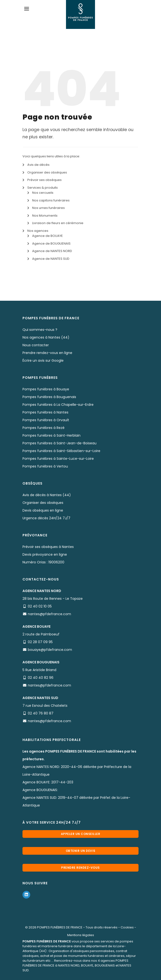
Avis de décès (38, 165)
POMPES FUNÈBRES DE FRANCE (60, 927)
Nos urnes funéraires (48, 208)
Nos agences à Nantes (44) (46, 337)
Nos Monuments (45, 216)
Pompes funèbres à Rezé (44, 428)
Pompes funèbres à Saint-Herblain (51, 435)
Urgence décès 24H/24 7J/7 (46, 518)
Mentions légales (81, 935)
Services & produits (43, 188)
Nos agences (38, 231)
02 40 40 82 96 (41, 678)
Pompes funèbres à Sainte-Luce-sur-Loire (58, 459)
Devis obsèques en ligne (43, 510)
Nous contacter (36, 345)
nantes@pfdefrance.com (49, 614)
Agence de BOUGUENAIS (51, 243)
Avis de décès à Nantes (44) (47, 495)
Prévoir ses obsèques (44, 180)
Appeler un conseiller (81, 834)
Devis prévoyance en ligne (45, 554)
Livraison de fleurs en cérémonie (58, 223)
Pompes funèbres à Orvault (46, 420)
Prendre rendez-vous (80, 868)
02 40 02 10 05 (40, 606)
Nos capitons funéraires (51, 200)
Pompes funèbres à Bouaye (46, 389)
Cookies (127, 927)
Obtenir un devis (81, 851)
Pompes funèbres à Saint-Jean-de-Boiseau (59, 443)
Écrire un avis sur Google (43, 360)
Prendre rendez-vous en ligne (47, 353)
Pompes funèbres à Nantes (45, 412)
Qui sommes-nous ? (40, 330)
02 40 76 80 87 (41, 713)
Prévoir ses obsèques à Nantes (48, 547)
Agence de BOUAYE (48, 236)
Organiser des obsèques (47, 172)
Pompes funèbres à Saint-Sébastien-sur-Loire (61, 451)
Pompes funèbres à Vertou (45, 466)
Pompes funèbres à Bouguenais (49, 397)
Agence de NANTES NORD (52, 251)
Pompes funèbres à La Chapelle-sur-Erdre (58, 405)
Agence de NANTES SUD (51, 259)
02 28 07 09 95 (40, 642)
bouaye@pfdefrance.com (50, 650)
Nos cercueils (43, 193)
